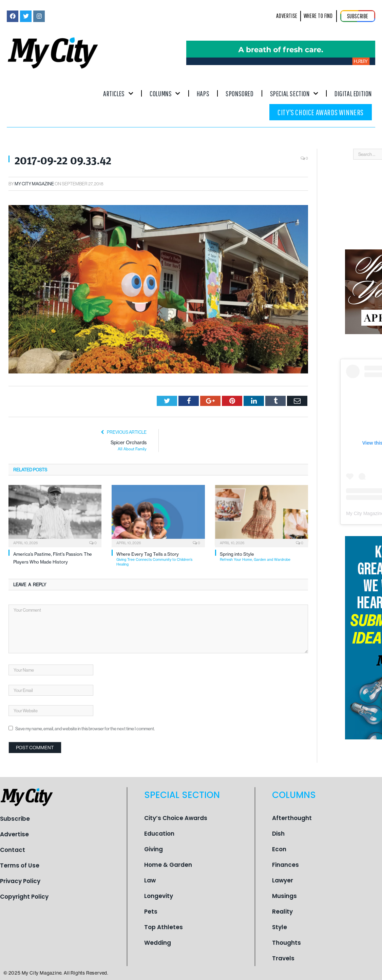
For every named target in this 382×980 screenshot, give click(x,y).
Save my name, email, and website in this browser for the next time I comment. (85, 729)
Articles (118, 93)
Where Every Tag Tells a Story (160, 559)
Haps (203, 93)
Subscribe (15, 819)
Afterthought (292, 818)
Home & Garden (168, 865)
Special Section (294, 93)
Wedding (158, 943)
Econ (279, 849)
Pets (151, 912)
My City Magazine (34, 184)
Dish (278, 834)
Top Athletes (164, 927)
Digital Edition (353, 93)
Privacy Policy (20, 881)
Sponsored (240, 93)
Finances (285, 865)
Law (150, 880)
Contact (13, 850)
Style (280, 927)
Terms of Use (20, 865)
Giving (154, 849)
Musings (284, 896)
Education (159, 834)
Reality (282, 912)
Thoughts (286, 943)
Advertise (14, 834)
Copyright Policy (24, 897)
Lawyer (283, 880)
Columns (165, 93)
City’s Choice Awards (176, 818)
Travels (283, 958)
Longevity (159, 896)
